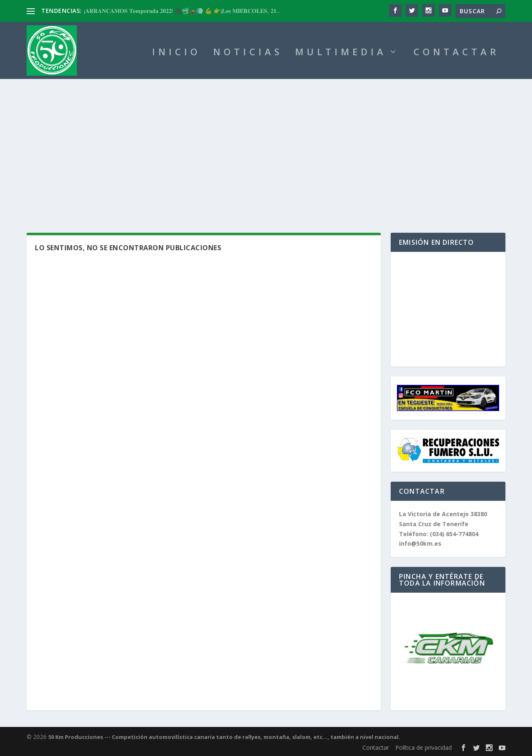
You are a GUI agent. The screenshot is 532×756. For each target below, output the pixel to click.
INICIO (176, 53)
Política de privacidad (424, 747)
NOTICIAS (248, 53)
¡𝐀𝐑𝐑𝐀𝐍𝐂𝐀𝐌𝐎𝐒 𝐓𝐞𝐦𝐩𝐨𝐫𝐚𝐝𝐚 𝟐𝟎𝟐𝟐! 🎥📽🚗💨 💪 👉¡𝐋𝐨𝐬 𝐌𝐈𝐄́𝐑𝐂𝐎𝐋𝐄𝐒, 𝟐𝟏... (182, 11)
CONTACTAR (456, 53)
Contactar (376, 747)
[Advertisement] (266, 141)
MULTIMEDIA (341, 53)
